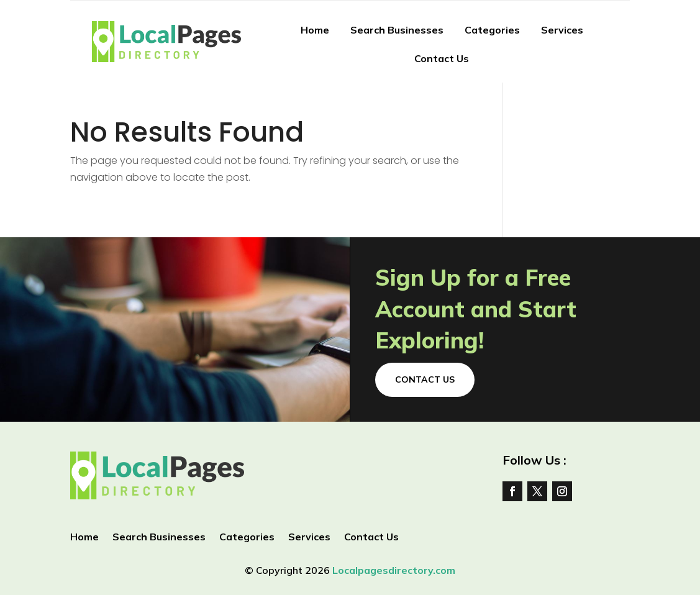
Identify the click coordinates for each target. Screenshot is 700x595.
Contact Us (442, 58)
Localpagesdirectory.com (394, 570)
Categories (492, 30)
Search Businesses (397, 30)
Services (562, 30)
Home (315, 30)
